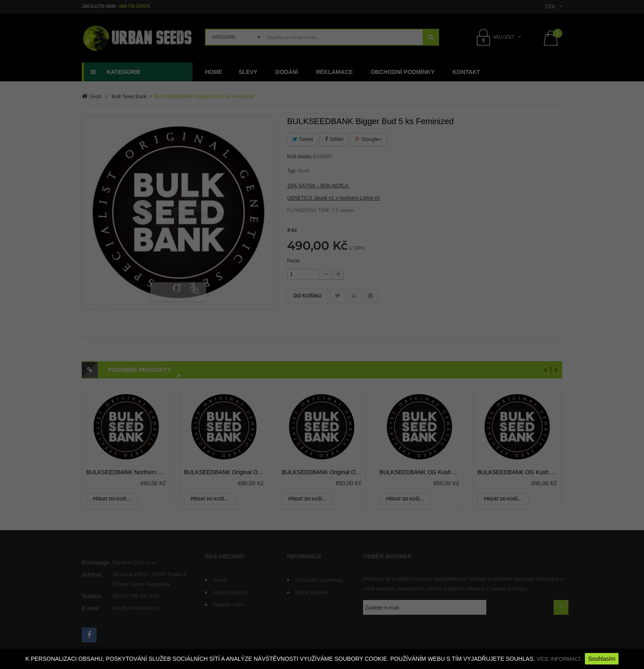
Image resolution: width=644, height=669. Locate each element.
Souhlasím (602, 659)
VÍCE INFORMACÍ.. (560, 659)
